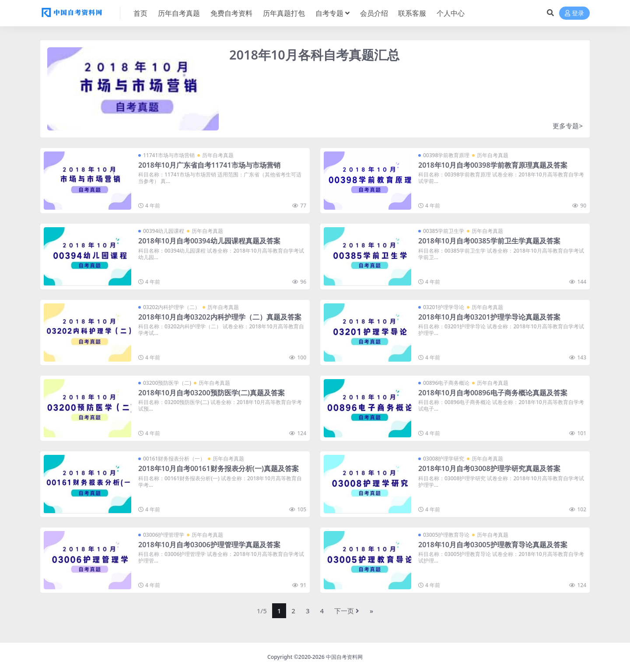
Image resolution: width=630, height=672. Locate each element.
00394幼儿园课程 (164, 231)
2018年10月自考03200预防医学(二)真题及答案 (212, 393)
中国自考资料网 (344, 657)
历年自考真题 (218, 155)
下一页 (347, 611)
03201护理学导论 (444, 307)
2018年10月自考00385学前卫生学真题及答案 (489, 241)
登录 (574, 13)
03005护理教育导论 (446, 535)
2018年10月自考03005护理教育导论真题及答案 (493, 545)
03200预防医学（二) (167, 383)
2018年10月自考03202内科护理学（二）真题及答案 (220, 317)
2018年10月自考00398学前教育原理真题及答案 (493, 165)
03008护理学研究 (444, 459)
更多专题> (568, 126)
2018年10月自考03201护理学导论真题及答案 (489, 317)
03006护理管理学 (164, 535)
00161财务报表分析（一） (174, 459)
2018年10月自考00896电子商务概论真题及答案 (493, 393)
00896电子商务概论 (446, 383)
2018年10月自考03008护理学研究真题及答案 (489, 468)
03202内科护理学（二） (171, 307)
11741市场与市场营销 (169, 155)
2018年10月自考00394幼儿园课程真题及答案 (209, 241)
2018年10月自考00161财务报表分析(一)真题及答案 (219, 468)
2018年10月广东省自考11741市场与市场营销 (209, 165)
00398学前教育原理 (446, 155)
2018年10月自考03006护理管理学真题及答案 (209, 545)
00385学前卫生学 (444, 231)
